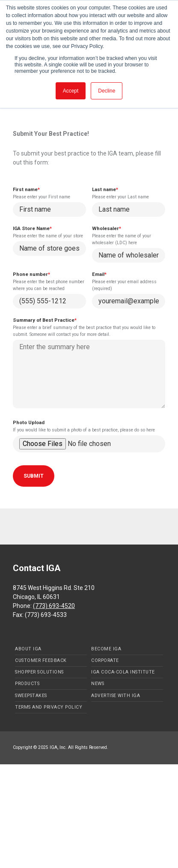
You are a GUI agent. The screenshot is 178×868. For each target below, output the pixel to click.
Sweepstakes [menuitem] (31, 696)
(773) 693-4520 (54, 606)
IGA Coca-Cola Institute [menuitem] (123, 672)
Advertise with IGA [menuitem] (116, 696)
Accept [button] (71, 91)
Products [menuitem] (27, 684)
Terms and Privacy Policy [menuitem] (49, 707)
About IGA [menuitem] (28, 649)
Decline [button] (107, 91)
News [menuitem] (98, 684)
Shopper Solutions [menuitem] (39, 672)
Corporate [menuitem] (105, 660)
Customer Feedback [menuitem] (41, 660)
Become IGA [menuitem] (106, 649)
